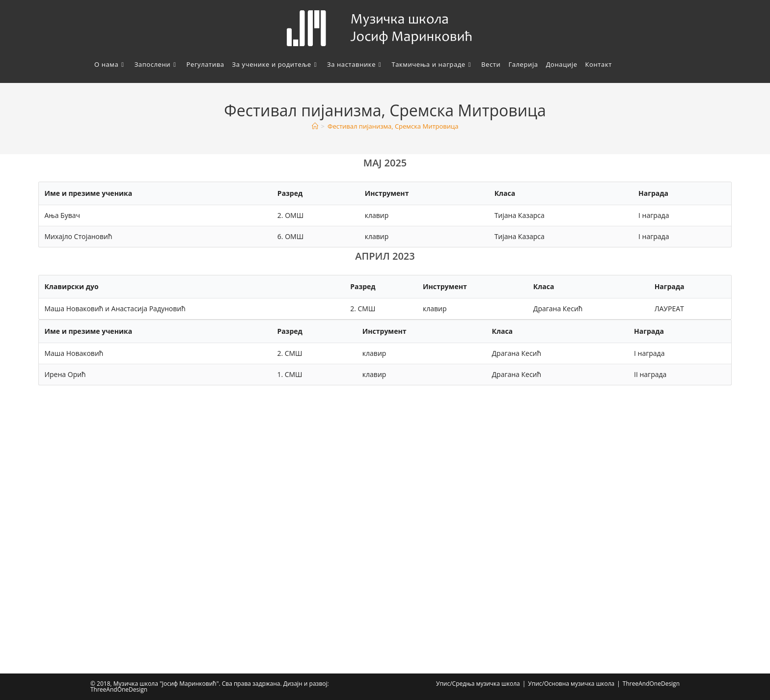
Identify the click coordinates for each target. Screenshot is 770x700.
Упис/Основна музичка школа (571, 684)
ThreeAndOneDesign (651, 684)
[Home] (315, 126)
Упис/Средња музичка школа (478, 684)
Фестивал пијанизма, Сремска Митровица (393, 126)
